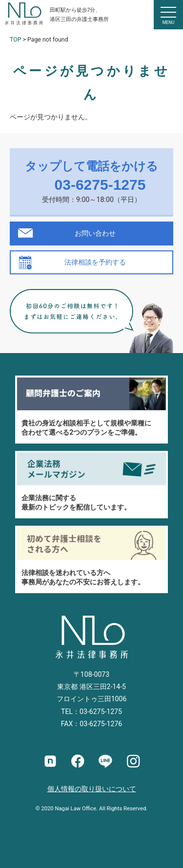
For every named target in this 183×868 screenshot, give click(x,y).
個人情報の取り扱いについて (92, 789)
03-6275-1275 (100, 185)
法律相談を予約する (95, 262)
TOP (15, 40)
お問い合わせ (95, 233)
